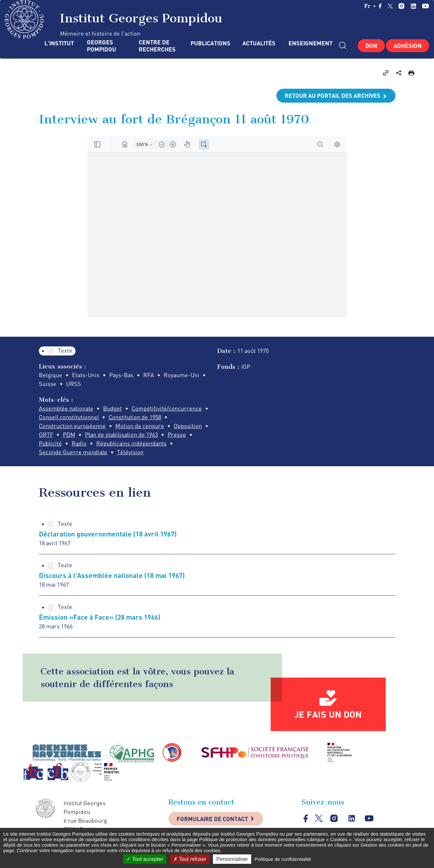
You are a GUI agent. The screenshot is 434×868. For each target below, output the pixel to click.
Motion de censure (140, 426)
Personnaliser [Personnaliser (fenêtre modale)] (232, 859)
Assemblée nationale (66, 408)
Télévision (130, 452)
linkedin (413, 6)
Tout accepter (145, 859)
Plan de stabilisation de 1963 (121, 434)
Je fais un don (328, 714)
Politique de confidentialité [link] (283, 859)
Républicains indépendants (131, 443)
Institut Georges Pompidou (114, 19)
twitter (390, 6)
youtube (425, 6)
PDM (69, 434)
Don (371, 46)
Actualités (259, 43)
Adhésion (408, 46)
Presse (177, 434)
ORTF (46, 434)
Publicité (50, 443)
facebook (380, 6)
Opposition (188, 426)
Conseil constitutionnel (69, 417)
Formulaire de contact (212, 819)
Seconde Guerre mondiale (73, 452)
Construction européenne (72, 426)
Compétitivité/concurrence (167, 408)
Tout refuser (190, 859)
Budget (112, 408)
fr (370, 6)
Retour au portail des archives (333, 96)
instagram (401, 6)
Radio (79, 443)
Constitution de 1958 (135, 417)
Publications (210, 43)
